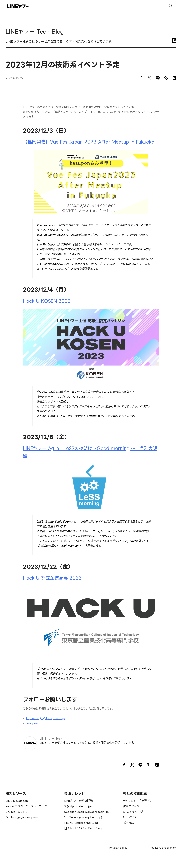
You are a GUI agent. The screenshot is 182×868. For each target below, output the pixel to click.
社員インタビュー (134, 817)
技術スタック (131, 806)
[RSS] (174, 41)
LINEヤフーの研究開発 (78, 801)
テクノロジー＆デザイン (138, 801)
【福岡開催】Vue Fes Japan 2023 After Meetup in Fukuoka (89, 142)
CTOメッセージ (133, 812)
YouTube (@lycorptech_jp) (83, 817)
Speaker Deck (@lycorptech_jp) (87, 812)
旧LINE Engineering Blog (81, 823)
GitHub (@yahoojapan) (22, 817)
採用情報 (129, 823)
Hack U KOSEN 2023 (47, 301)
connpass (32, 723)
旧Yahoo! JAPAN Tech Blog (83, 828)
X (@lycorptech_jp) (78, 806)
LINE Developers (17, 801)
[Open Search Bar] (172, 5)
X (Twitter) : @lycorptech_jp (45, 718)
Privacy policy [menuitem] (118, 848)
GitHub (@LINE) (17, 812)
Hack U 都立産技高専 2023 (52, 578)
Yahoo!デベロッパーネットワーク (26, 806)
